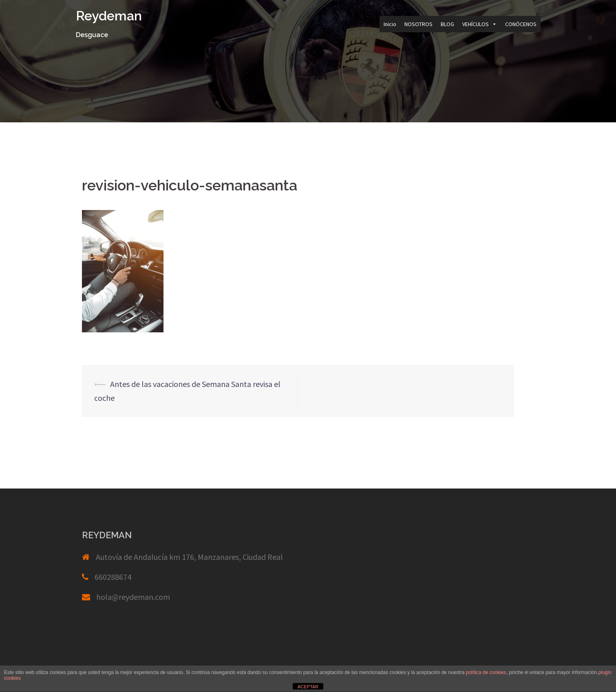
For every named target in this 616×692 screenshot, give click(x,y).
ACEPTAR (308, 687)
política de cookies (486, 672)
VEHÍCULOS (480, 24)
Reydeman (109, 16)
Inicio (390, 24)
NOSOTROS (418, 24)
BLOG (447, 24)
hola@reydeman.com (133, 597)
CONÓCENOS (521, 24)
